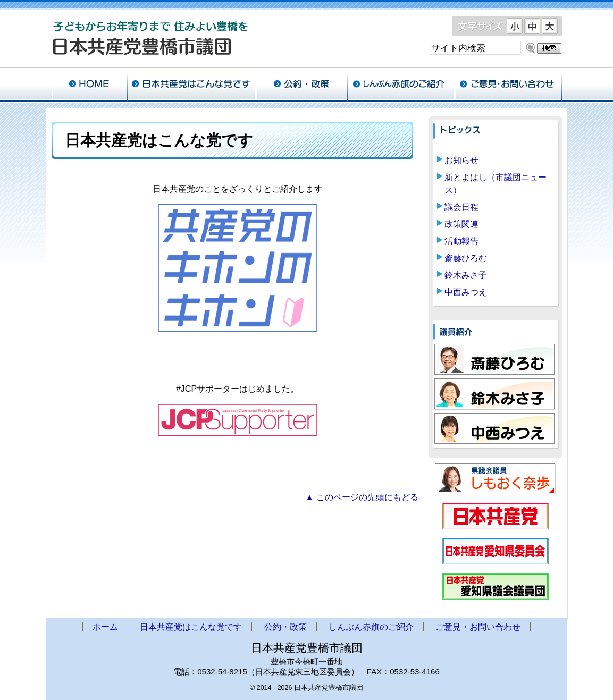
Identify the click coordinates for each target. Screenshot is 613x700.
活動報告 (461, 241)
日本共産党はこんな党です (191, 85)
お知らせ (461, 160)
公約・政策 (301, 85)
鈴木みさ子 (466, 275)
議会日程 (461, 207)
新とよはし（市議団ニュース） (496, 184)
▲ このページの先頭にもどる (362, 497)
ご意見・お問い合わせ (508, 85)
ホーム (89, 85)
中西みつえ (466, 292)
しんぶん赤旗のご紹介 (401, 85)
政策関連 (461, 224)
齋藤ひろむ (466, 258)
